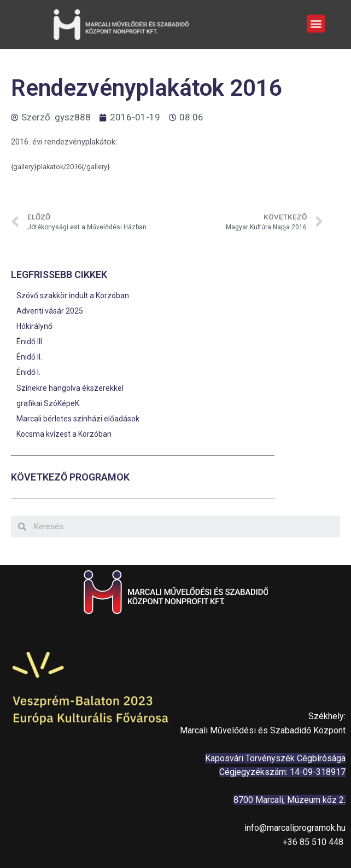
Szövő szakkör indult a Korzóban (73, 296)
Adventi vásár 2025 (50, 311)
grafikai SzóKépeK (48, 403)
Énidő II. (29, 357)
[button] (316, 22)
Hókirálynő (34, 326)
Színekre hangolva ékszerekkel (70, 388)
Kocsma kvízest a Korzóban (64, 434)
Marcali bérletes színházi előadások (78, 419)
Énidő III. (30, 342)
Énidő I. (28, 372)
